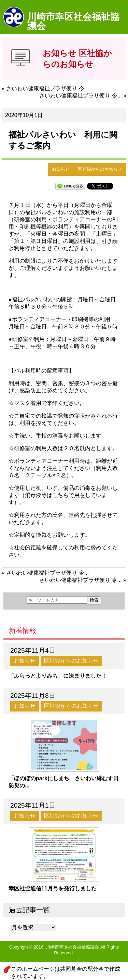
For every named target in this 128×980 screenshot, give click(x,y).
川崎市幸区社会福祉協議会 (73, 21)
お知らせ (61, 169)
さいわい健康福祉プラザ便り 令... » (83, 96)
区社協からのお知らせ (100, 169)
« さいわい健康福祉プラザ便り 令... (45, 88)
